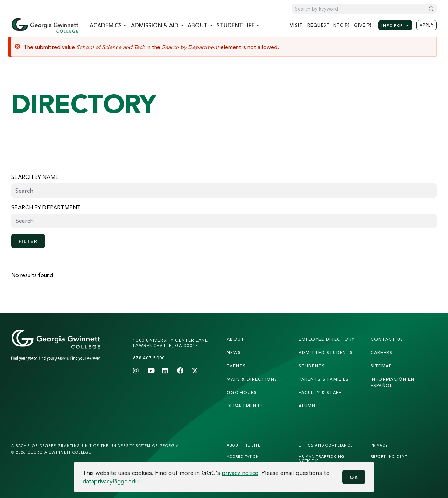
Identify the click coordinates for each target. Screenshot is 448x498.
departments (245, 406)
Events (236, 366)
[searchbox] (224, 221)
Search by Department (46, 207)
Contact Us (387, 339)
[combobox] (224, 221)
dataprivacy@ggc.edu (111, 481)
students (312, 366)
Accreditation (243, 456)
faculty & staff (320, 392)
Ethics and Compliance (326, 445)
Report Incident (389, 456)
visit (296, 25)
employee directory (327, 339)
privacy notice (240, 473)
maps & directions (252, 379)
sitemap (381, 366)
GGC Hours (242, 392)
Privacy (380, 445)
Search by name (35, 177)
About (236, 339)
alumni (308, 406)
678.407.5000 (149, 358)
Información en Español (393, 382)
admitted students (326, 352)
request (329, 25)
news (234, 352)
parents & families (324, 379)
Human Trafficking (321, 458)
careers (382, 352)
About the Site (244, 445)
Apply (427, 25)
